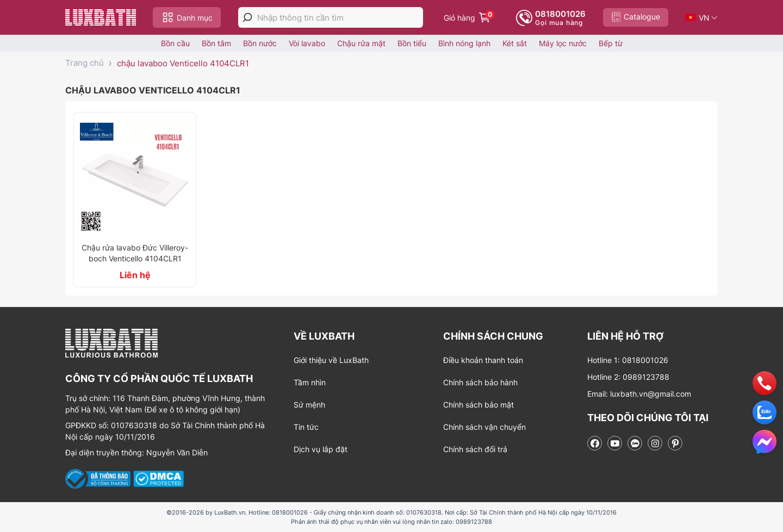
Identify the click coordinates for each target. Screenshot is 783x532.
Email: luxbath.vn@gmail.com (639, 394)
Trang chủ (85, 63)
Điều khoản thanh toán (483, 360)
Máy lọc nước (563, 43)
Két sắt (515, 43)
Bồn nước (260, 43)
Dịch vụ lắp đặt (321, 449)
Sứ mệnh (309, 405)
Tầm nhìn (310, 382)
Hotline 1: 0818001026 (628, 360)
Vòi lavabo (307, 43)
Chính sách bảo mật (478, 405)
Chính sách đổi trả (475, 449)
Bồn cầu (175, 43)
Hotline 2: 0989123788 (628, 377)
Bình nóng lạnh (464, 43)
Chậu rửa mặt (361, 43)
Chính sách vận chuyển (484, 427)
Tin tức (306, 427)
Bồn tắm (216, 43)
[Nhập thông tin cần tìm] (340, 18)
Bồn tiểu (412, 43)
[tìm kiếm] (247, 17)
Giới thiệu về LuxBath (331, 360)
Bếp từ (611, 43)
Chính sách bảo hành (480, 382)
